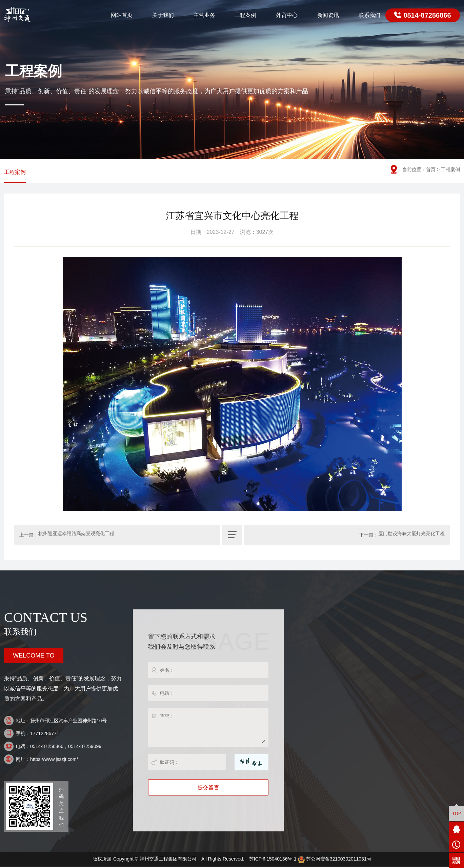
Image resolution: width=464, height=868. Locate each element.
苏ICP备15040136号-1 (273, 861)
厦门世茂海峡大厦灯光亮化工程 (411, 537)
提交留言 (208, 789)
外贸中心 (287, 15)
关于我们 (163, 15)
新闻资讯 (328, 15)
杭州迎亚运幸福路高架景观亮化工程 (76, 537)
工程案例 (245, 15)
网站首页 (122, 15)
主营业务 (204, 15)
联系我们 (369, 15)
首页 (431, 169)
